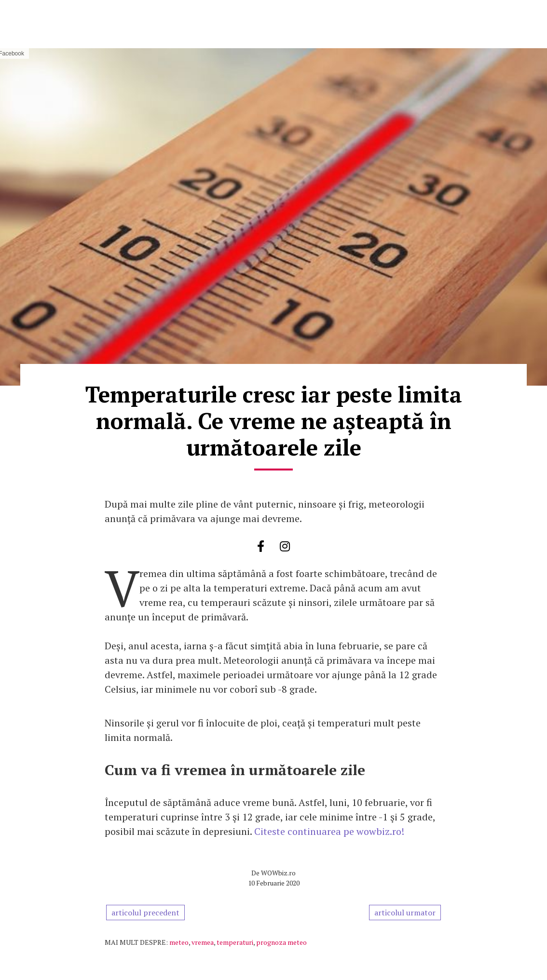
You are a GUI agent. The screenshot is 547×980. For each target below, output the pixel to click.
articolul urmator (405, 913)
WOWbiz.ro (278, 873)
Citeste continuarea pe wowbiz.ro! (329, 831)
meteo (179, 942)
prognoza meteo (281, 942)
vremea (203, 942)
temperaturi (235, 942)
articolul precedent (145, 913)
